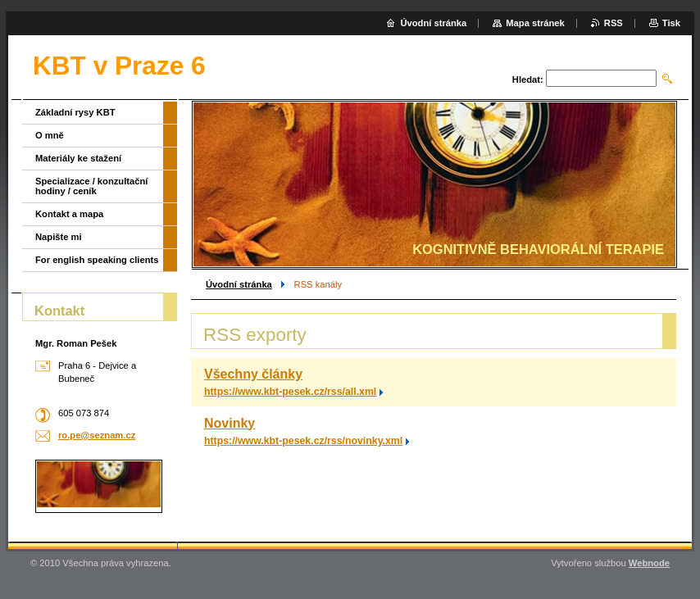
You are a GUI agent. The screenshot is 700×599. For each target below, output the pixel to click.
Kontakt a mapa (69, 214)
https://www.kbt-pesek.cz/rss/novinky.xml (303, 441)
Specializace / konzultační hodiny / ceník (91, 186)
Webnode (649, 563)
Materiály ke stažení (78, 158)
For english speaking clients (97, 260)
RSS (614, 23)
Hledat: (528, 79)
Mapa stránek (535, 23)
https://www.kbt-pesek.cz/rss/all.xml (290, 392)
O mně (50, 135)
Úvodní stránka (239, 284)
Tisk (671, 23)
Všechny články (253, 374)
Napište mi (59, 237)
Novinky (230, 423)
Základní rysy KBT (75, 112)
